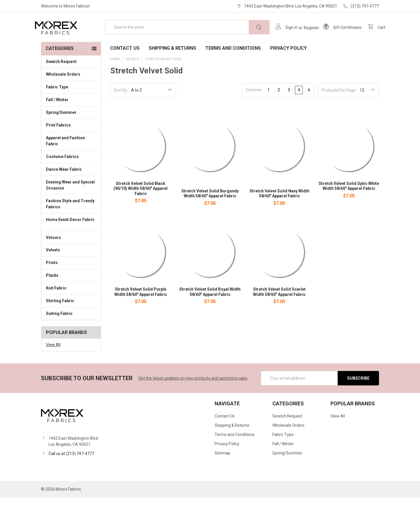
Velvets (71, 268)
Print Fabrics (58, 144)
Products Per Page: (339, 109)
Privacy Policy (288, 67)
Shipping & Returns (172, 67)
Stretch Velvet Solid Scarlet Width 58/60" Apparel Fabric (279, 310)
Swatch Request (61, 80)
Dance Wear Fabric (71, 188)
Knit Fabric (71, 306)
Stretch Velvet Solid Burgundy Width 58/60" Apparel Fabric (210, 212)
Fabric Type (71, 105)
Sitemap (222, 472)
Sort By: (121, 109)
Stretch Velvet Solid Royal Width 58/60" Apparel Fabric (210, 310)
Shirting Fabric (71, 319)
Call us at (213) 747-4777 (71, 472)
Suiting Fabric (71, 332)
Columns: (254, 108)
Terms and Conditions (233, 67)
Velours (71, 255)
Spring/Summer (61, 131)
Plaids (52, 294)
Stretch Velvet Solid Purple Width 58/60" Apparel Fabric (141, 310)
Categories (60, 67)
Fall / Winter (71, 118)
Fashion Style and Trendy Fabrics (71, 222)
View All (53, 363)
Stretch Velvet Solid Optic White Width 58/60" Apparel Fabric (349, 205)
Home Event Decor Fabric (71, 241)
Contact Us (125, 67)
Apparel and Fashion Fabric (71, 159)
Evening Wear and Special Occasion (71, 204)
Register (305, 37)
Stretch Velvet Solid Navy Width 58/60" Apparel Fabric (279, 212)
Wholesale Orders (63, 93)
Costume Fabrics (71, 175)
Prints (71, 281)
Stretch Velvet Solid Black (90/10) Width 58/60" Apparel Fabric (141, 207)
